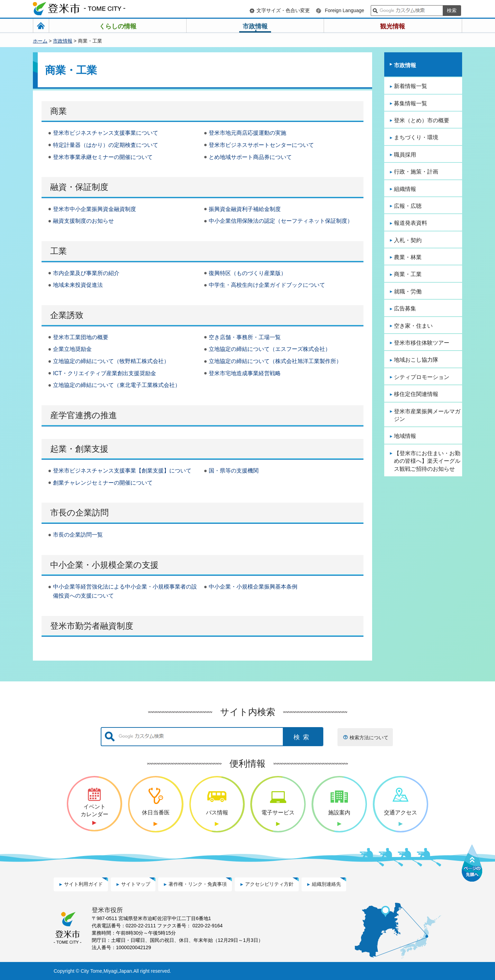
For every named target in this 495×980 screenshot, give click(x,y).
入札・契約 (408, 240)
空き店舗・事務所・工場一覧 (245, 337)
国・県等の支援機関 (234, 471)
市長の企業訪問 (79, 513)
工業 (58, 251)
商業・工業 (408, 274)
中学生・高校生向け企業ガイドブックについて (267, 285)
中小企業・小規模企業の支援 (104, 565)
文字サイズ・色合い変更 (283, 10)
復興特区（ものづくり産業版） (247, 273)
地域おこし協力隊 (416, 360)
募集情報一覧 (411, 103)
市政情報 (63, 41)
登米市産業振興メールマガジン (427, 415)
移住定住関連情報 (416, 394)
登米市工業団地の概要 (81, 337)
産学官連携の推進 (84, 415)
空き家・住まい (413, 326)
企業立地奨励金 (72, 349)
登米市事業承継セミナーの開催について (103, 157)
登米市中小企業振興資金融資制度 (94, 209)
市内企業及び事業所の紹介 (86, 273)
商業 (58, 111)
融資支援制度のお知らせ (83, 221)
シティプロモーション (422, 377)
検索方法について (369, 738)
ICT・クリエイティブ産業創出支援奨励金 (105, 373)
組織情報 (405, 189)
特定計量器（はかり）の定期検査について (106, 145)
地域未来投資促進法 (78, 285)
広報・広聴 (408, 206)
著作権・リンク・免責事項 (198, 884)
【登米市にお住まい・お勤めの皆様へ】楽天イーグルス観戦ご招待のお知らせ (427, 461)
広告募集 (405, 308)
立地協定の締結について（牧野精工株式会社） (111, 361)
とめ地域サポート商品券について (250, 157)
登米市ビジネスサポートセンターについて (261, 145)
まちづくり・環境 (416, 137)
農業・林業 (408, 257)
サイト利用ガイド (83, 884)
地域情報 (405, 436)
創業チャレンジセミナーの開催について (103, 483)
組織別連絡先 (326, 884)
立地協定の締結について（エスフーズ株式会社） (270, 349)
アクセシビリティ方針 (269, 884)
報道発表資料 (411, 223)
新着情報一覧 (411, 86)
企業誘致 (67, 315)
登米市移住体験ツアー (422, 343)
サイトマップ (136, 884)
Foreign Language (344, 10)
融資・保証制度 (79, 187)
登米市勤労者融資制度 (92, 626)
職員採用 (405, 155)
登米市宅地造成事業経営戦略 (245, 373)
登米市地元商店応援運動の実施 (247, 133)
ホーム (40, 41)
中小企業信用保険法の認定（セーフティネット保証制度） (281, 221)
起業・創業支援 (79, 449)
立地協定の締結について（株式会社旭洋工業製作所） (275, 361)
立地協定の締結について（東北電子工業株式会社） (117, 385)
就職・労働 (408, 292)
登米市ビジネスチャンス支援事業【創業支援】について (122, 471)
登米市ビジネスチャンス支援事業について (106, 133)
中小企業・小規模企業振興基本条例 (253, 587)
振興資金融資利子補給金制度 (245, 209)
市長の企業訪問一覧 (78, 535)
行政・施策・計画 (416, 172)
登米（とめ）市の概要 (422, 120)
